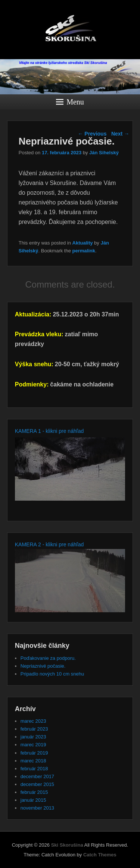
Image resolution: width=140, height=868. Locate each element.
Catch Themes (100, 855)
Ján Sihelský (104, 153)
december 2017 (37, 776)
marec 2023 (33, 721)
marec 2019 (33, 745)
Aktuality (83, 243)
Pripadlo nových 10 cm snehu (52, 674)
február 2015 (34, 792)
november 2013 (37, 808)
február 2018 (34, 769)
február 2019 (34, 753)
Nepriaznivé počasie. (43, 666)
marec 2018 (33, 761)
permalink (84, 251)
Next (120, 134)
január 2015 (33, 800)
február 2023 (34, 729)
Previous (92, 134)
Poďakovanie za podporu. (48, 658)
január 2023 (33, 737)
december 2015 (37, 784)
